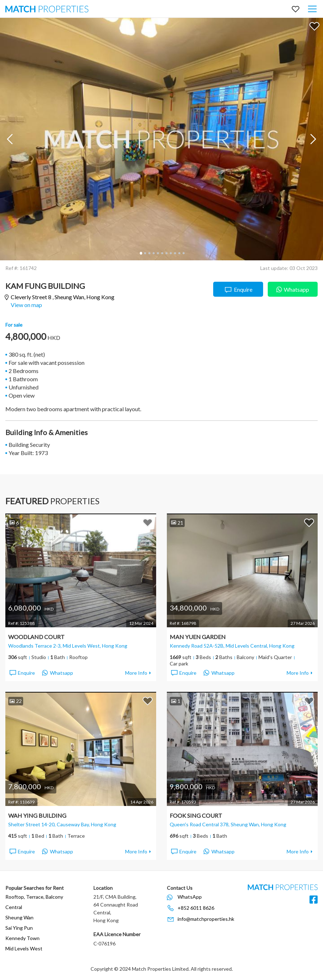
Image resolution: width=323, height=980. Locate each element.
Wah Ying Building (37, 815)
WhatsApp (190, 897)
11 (183, 253)
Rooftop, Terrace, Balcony (34, 897)
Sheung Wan (19, 917)
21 (177, 523)
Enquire (238, 290)
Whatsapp (293, 289)
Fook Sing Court (196, 815)
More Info (136, 673)
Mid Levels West (24, 948)
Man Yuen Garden (198, 637)
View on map (26, 305)
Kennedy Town (22, 938)
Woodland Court (36, 637)
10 (179, 253)
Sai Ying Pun (19, 928)
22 (16, 701)
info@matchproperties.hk (206, 919)
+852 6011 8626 (196, 908)
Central (14, 907)
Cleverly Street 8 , (63, 297)
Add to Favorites (314, 26)
